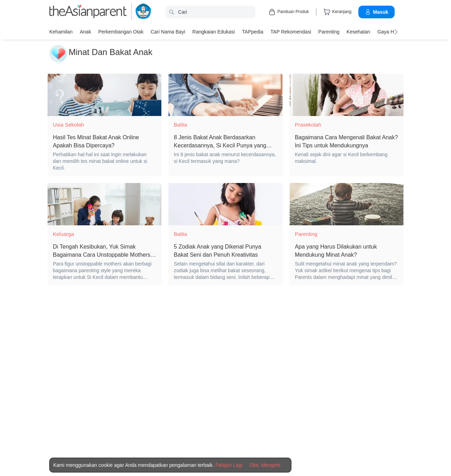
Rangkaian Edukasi (213, 32)
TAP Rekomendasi (290, 32)
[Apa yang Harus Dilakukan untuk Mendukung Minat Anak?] (347, 204)
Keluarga (63, 234)
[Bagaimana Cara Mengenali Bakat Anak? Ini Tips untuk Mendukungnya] (347, 95)
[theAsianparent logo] (88, 12)
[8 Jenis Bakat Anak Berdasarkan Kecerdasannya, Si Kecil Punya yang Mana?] (225, 95)
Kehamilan (61, 32)
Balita (180, 125)
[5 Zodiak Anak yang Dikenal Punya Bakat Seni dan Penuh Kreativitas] (225, 204)
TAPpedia (252, 32)
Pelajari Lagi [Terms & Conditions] (229, 465)
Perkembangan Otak (121, 32)
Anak (85, 32)
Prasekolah (308, 125)
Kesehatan (357, 32)
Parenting (328, 32)
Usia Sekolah (68, 125)
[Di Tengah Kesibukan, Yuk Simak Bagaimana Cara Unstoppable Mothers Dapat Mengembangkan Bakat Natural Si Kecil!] (104, 204)
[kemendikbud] (139, 12)
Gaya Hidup (389, 32)
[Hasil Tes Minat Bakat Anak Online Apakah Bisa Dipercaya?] (104, 95)
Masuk (376, 12)
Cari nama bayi (167, 32)
